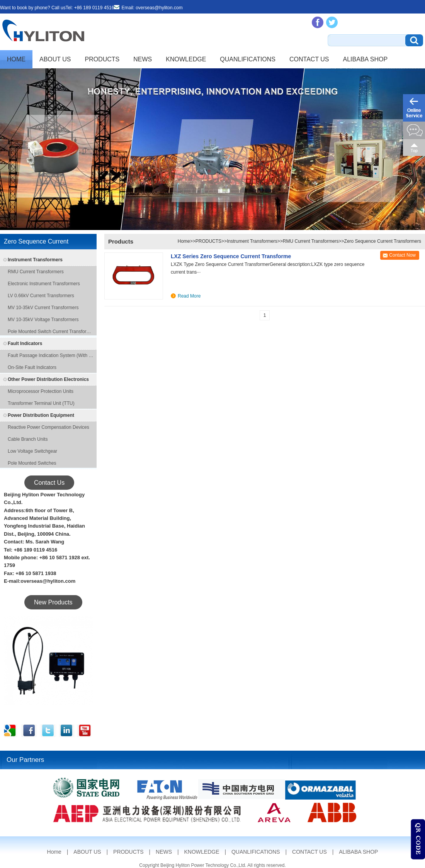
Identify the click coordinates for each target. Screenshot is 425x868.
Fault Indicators (25, 343)
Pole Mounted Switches (32, 463)
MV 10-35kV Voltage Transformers (43, 320)
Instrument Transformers (35, 260)
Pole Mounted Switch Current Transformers (51, 332)
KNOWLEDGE (186, 59)
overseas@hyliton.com (159, 8)
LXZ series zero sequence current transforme (231, 256)
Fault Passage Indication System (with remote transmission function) (51, 355)
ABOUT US (55, 59)
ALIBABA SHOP (365, 59)
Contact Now (402, 255)
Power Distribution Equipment (41, 415)
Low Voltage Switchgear (32, 451)
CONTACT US (309, 59)
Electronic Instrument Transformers (44, 284)
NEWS (143, 59)
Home (16, 59)
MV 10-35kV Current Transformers (43, 308)
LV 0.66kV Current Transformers (41, 296)
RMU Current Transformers (36, 272)
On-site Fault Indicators (32, 367)
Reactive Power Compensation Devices (48, 427)
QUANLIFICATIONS (248, 59)
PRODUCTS (102, 59)
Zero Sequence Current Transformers (383, 241)
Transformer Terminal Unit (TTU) (41, 403)
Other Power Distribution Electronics (48, 379)
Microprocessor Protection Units (41, 391)
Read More (189, 296)
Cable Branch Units (28, 439)
